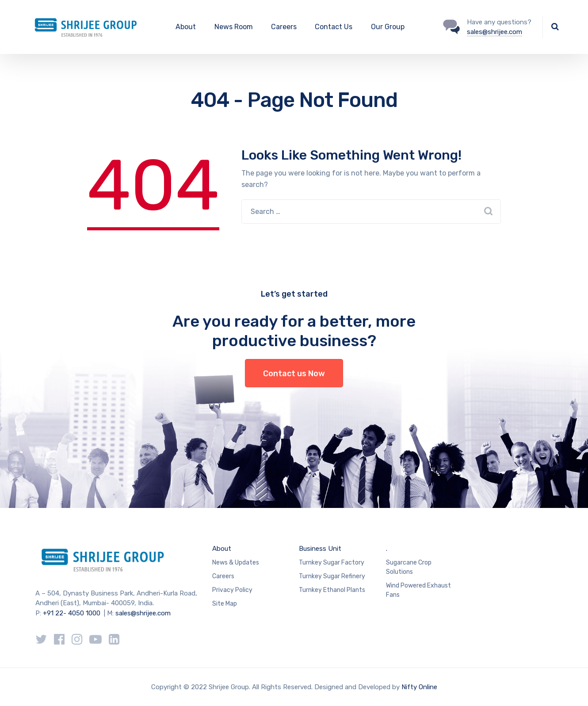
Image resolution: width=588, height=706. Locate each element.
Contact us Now (294, 374)
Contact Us (334, 27)
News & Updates (236, 563)
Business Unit (320, 549)
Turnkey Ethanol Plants (332, 590)
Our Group (388, 27)
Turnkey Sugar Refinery (332, 576)
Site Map (225, 604)
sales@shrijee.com (494, 32)
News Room (234, 27)
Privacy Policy (232, 590)
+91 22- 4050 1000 (72, 613)
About (186, 27)
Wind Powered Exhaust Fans (418, 590)
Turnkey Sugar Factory (332, 563)
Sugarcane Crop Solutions (409, 567)
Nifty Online (419, 687)
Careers (284, 27)
